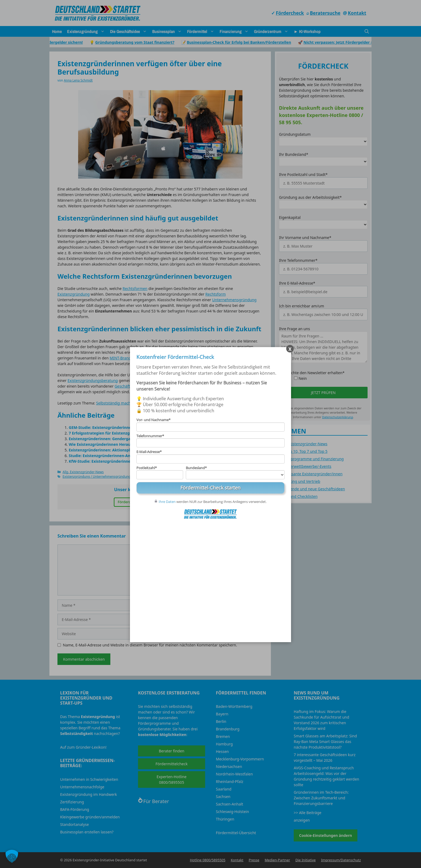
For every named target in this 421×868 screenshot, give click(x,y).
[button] (12, 856)
